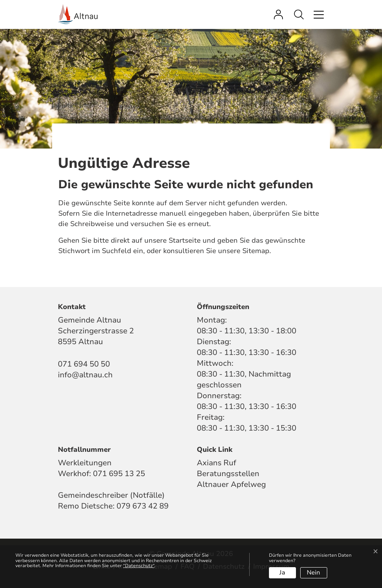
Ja (282, 573)
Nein (314, 573)
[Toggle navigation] (318, 14)
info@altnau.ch (85, 375)
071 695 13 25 (119, 474)
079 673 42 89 (143, 506)
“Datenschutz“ (139, 566)
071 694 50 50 (84, 364)
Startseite (185, 240)
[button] (301, 14)
